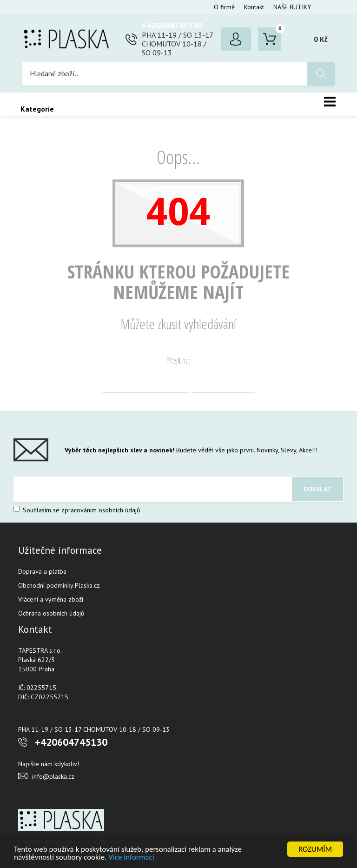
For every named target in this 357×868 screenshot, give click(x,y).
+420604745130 (172, 25)
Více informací (131, 857)
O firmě (224, 7)
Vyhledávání (223, 382)
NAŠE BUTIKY (292, 7)
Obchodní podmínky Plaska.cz (59, 585)
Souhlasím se (77, 510)
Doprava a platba (42, 571)
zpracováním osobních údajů (101, 510)
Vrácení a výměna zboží (51, 599)
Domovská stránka (146, 382)
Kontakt (254, 7)
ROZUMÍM (315, 849)
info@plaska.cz (53, 776)
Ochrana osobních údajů (51, 613)
